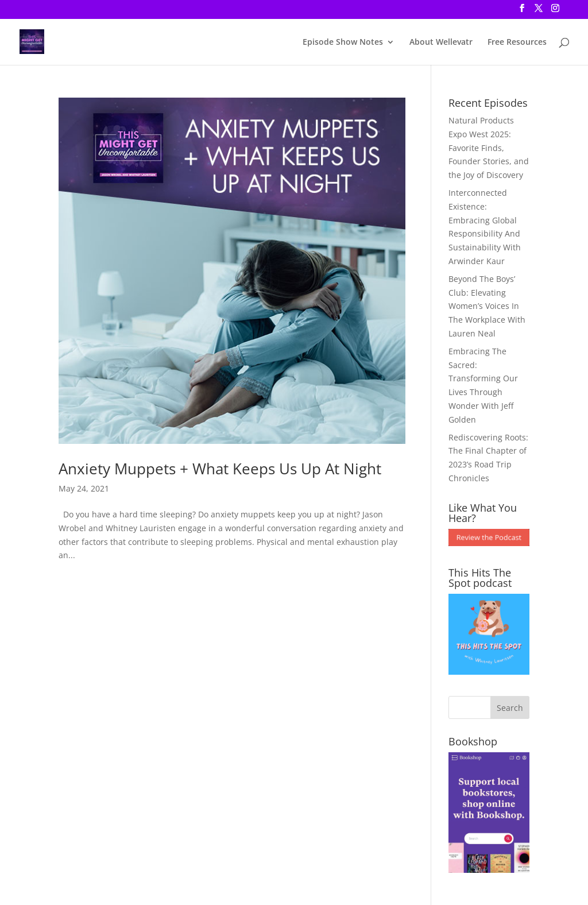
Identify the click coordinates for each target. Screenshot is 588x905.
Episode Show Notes (343, 42)
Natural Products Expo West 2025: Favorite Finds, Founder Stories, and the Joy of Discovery (489, 148)
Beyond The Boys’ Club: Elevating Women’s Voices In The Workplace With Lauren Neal (487, 306)
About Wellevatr (441, 42)
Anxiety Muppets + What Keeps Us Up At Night (220, 469)
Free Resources (517, 42)
